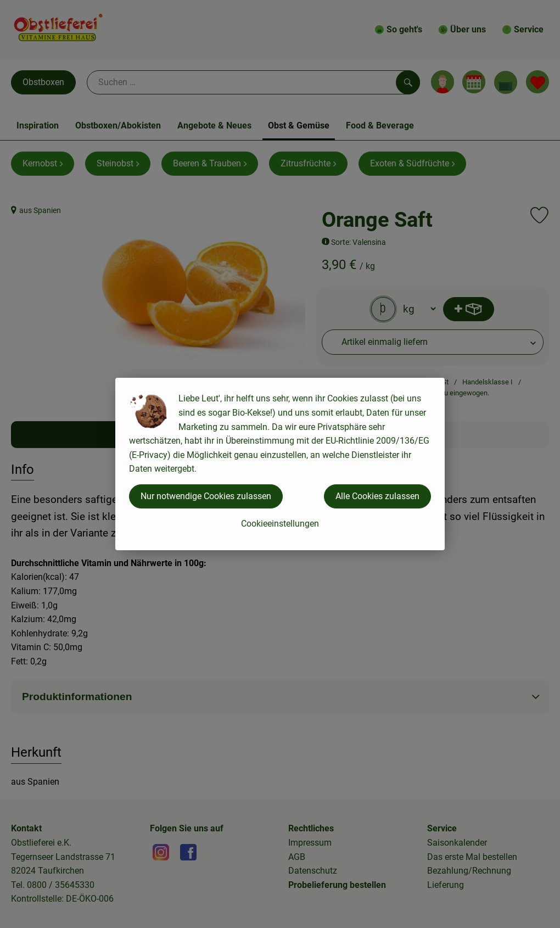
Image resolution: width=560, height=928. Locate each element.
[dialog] (280, 464)
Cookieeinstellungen (280, 524)
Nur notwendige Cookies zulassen (206, 496)
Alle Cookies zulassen (377, 496)
